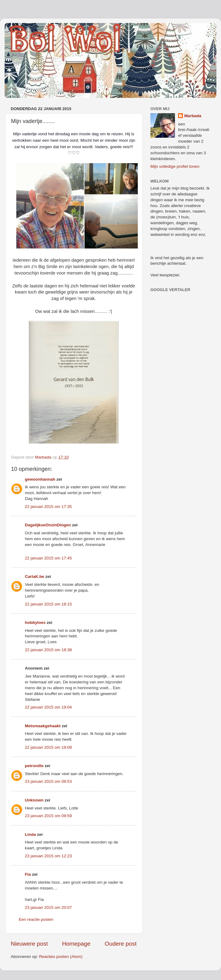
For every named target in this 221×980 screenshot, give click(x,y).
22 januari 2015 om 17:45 (48, 558)
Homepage (76, 944)
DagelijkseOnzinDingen (48, 525)
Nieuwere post (29, 944)
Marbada (193, 116)
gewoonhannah (40, 479)
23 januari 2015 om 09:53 (48, 781)
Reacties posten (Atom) (61, 957)
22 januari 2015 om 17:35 (48, 507)
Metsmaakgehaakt (43, 726)
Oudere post (121, 944)
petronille (34, 766)
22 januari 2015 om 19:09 (48, 747)
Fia (28, 874)
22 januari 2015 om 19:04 (48, 707)
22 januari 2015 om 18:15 (48, 604)
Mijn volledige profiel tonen (175, 166)
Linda (30, 834)
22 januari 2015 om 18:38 (48, 650)
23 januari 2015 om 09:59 (48, 816)
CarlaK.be (35, 576)
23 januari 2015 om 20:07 (48, 907)
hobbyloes (35, 623)
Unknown (34, 800)
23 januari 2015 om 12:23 (48, 856)
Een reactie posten (36, 919)
